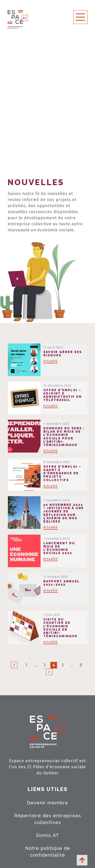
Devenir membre (48, 803)
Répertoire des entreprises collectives (48, 819)
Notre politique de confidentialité (48, 852)
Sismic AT (48, 835)
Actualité (51, 361)
